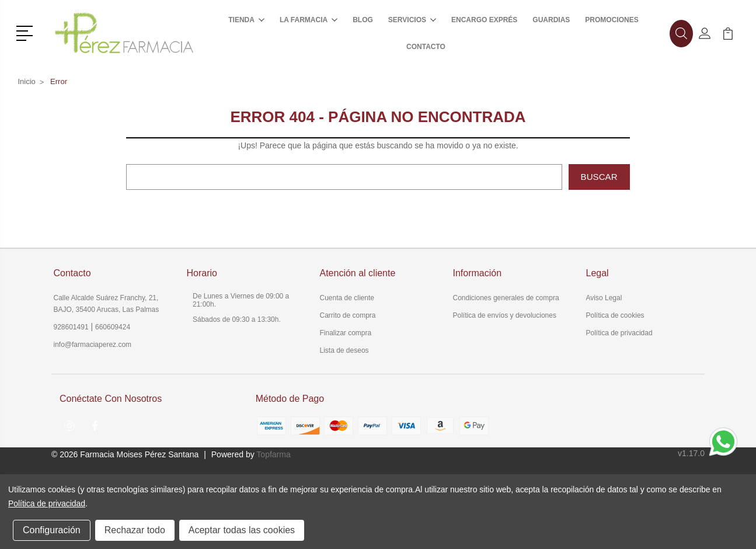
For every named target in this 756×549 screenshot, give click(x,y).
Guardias (551, 20)
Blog (363, 20)
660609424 (113, 327)
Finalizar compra (346, 333)
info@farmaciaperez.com (93, 345)
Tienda (246, 20)
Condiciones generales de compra (506, 298)
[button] (27, 32)
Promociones (612, 20)
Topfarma (273, 454)
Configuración (52, 530)
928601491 (71, 327)
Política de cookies (615, 315)
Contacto (426, 47)
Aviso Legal (604, 298)
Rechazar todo (135, 530)
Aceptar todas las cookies (242, 530)
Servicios (412, 20)
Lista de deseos (344, 350)
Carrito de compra (348, 315)
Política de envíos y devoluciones (505, 315)
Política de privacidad (619, 333)
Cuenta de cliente (347, 298)
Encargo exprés (484, 20)
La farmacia (309, 20)
